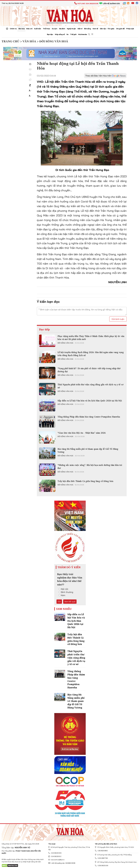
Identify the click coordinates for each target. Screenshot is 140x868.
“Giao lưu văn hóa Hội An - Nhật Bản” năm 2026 (82, 433)
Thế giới (73, 34)
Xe (67, 34)
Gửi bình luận (118, 319)
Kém (62, 595)
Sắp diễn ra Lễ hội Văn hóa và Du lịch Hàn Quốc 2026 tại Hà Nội (90, 401)
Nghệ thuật (71, 29)
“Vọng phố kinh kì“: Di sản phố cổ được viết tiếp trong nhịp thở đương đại (89, 370)
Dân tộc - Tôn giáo (107, 29)
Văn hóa (21, 29)
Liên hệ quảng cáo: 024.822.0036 (62, 863)
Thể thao (46, 29)
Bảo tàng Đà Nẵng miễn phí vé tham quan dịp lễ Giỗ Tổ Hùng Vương (88, 450)
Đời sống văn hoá (65, 343)
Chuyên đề (120, 29)
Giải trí (80, 29)
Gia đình (62, 29)
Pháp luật (130, 29)
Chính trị (13, 29)
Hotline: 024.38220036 (86, 3)
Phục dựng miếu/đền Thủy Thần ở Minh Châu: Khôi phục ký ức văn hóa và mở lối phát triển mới (91, 338)
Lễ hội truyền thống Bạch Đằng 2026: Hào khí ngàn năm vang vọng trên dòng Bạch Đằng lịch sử (91, 354)
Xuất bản (38, 29)
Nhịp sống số (60, 34)
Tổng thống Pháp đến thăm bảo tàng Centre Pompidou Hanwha (89, 417)
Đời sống (87, 29)
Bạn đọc (50, 34)
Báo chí (29, 29)
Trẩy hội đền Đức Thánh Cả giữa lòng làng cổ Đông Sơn (85, 481)
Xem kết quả (70, 602)
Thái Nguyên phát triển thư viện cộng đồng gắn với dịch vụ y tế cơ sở (91, 386)
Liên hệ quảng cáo (110, 3)
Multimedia (82, 34)
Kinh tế (95, 29)
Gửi (59, 602)
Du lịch (55, 29)
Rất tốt (63, 589)
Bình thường (66, 592)
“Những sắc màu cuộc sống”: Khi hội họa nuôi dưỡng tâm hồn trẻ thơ (90, 466)
